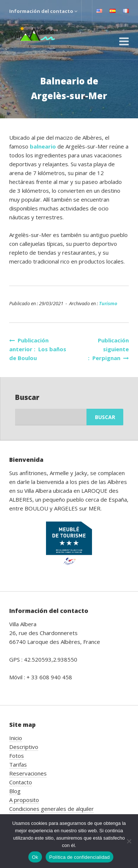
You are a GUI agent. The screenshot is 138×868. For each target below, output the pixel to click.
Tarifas (18, 764)
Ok (35, 857)
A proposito (24, 800)
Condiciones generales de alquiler (52, 809)
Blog (15, 791)
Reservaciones (28, 773)
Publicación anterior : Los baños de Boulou (38, 349)
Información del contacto (43, 11)
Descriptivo (24, 747)
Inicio (16, 738)
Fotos (17, 756)
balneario (44, 146)
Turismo (108, 303)
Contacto (21, 782)
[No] (129, 841)
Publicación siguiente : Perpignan (108, 349)
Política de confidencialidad (80, 857)
